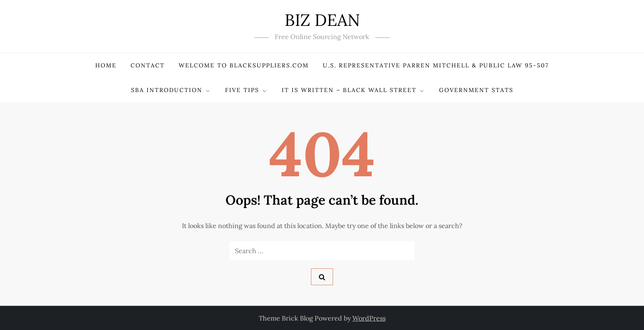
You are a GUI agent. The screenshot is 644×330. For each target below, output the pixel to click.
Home (106, 65)
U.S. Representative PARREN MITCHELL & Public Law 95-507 (436, 65)
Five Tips (246, 90)
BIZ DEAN (322, 20)
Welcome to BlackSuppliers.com (244, 65)
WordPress (369, 318)
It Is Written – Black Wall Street (353, 90)
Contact (148, 65)
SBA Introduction (171, 90)
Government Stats (476, 90)
